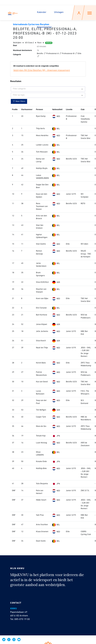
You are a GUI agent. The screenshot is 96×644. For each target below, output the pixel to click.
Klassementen (44, 27)
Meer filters (19, 101)
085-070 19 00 (22, 619)
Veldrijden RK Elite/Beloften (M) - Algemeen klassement (42, 70)
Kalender (42, 12)
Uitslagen (59, 12)
